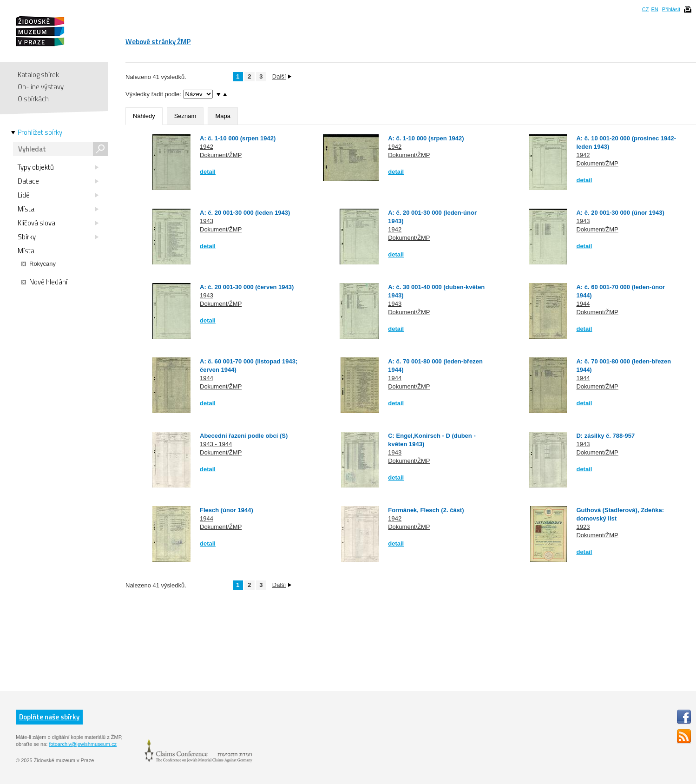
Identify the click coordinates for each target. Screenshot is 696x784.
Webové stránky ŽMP (158, 42)
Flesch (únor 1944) (227, 510)
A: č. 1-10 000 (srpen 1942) (238, 138)
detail (208, 172)
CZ (646, 9)
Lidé (58, 195)
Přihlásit (671, 9)
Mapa (223, 116)
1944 (583, 304)
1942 (207, 147)
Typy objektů (58, 167)
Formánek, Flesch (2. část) (426, 510)
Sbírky (58, 237)
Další (282, 76)
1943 (207, 221)
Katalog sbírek (38, 75)
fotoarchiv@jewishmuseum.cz (83, 744)
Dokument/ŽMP (221, 155)
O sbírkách (33, 99)
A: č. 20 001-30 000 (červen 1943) (247, 287)
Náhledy (144, 116)
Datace (58, 181)
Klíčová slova (58, 223)
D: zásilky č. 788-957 (605, 436)
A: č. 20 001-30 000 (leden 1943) (245, 213)
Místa (58, 209)
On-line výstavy (41, 87)
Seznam (185, 116)
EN (654, 9)
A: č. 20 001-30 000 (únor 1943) (620, 213)
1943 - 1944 (216, 444)
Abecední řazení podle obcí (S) (244, 436)
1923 (583, 527)
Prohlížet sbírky (40, 132)
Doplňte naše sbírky (49, 717)
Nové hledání (44, 282)
